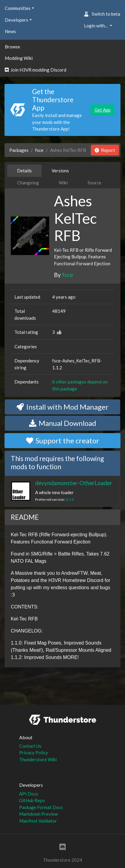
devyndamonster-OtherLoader (74, 483)
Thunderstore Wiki (38, 759)
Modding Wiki (19, 58)
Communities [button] (18, 8)
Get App (103, 110)
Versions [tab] (60, 171)
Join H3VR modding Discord (36, 70)
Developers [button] (16, 20)
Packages (19, 150)
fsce (39, 150)
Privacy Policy (34, 753)
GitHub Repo (32, 800)
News (10, 31)
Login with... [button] (96, 26)
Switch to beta (102, 14)
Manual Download (63, 423)
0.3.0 (70, 499)
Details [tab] (24, 171)
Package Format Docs (41, 807)
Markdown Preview (39, 814)
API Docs (29, 794)
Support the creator (63, 440)
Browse (12, 47)
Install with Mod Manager (63, 407)
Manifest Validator (38, 821)
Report (105, 150)
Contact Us (30, 746)
